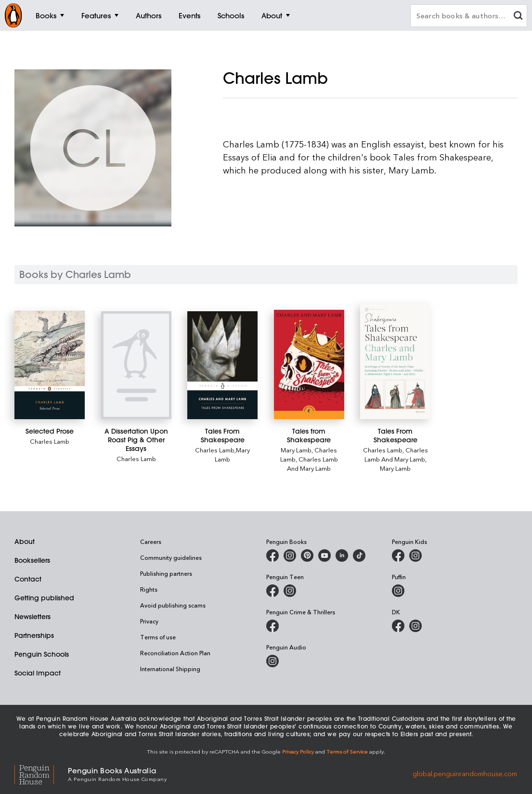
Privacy (149, 621)
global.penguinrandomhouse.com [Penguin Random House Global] (465, 774)
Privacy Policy (298, 751)
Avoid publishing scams (173, 605)
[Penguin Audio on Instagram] (272, 661)
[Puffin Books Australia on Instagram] (398, 591)
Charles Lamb (50, 441)
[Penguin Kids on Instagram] (415, 556)
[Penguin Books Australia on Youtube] (324, 556)
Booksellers (32, 560)
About (25, 542)
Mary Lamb (296, 450)
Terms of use (158, 637)
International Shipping (170, 669)
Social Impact (38, 673)
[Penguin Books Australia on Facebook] (272, 556)
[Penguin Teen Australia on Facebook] (272, 591)
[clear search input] (518, 17)
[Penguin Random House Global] (41, 774)
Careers (151, 542)
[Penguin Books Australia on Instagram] (290, 556)
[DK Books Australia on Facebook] (398, 626)
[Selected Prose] (50, 365)
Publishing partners (166, 573)
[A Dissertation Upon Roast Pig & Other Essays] (136, 365)
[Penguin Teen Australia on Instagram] (290, 591)
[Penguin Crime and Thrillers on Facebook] (272, 626)
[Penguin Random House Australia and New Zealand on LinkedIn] (342, 556)
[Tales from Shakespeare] (309, 364)
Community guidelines (171, 557)
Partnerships (34, 635)
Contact (28, 579)
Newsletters (32, 617)
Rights (149, 589)
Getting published (44, 598)
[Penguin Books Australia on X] (307, 556)
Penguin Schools (42, 654)
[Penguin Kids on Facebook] (398, 556)
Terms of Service (347, 751)
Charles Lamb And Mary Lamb (312, 463)
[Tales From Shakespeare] (222, 365)
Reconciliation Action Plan (175, 653)
